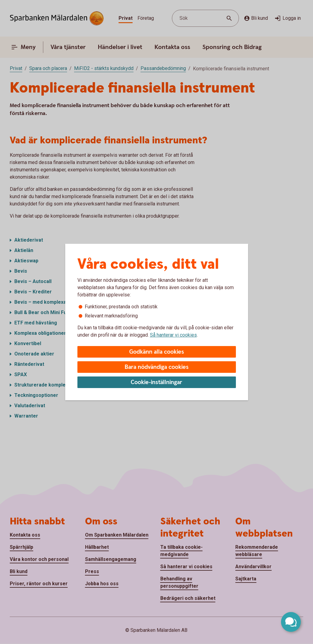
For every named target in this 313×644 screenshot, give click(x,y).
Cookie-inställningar (156, 382)
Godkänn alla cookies (157, 352)
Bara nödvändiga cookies (157, 367)
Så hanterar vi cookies (173, 335)
